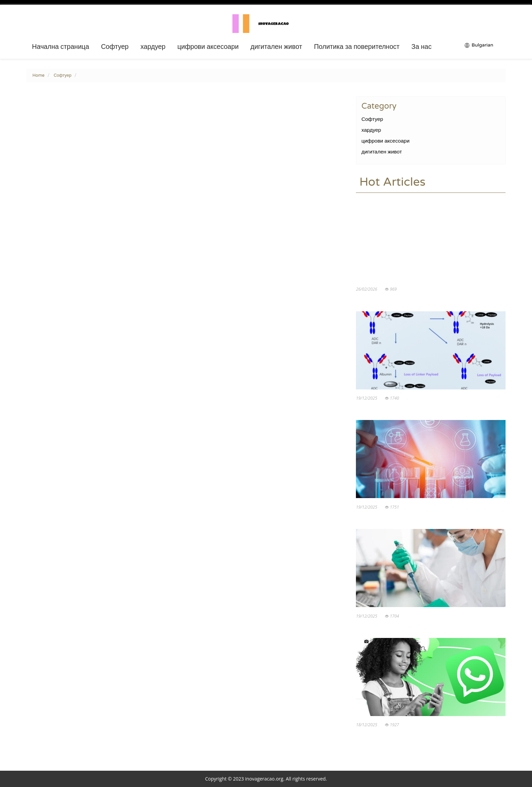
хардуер (153, 47)
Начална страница (60, 47)
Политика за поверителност (357, 47)
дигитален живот (276, 47)
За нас (422, 47)
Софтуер (115, 47)
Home (38, 75)
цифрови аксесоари (208, 47)
